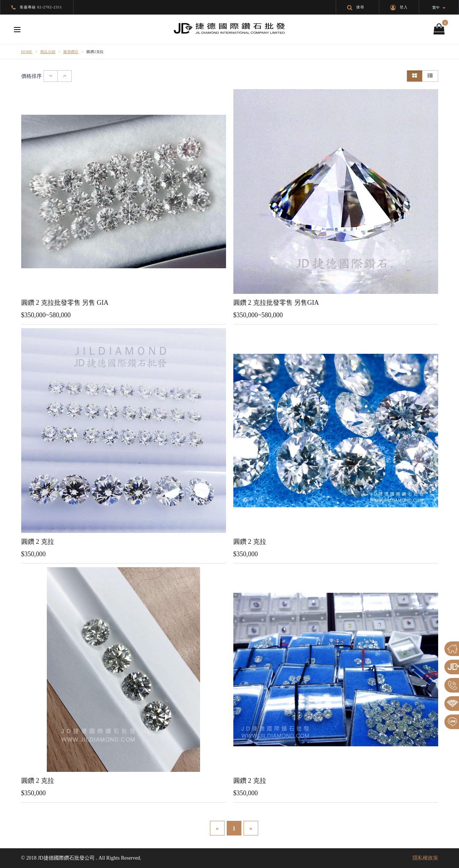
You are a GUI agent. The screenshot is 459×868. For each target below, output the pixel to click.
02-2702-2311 (50, 7)
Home (27, 52)
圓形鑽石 (71, 52)
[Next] (251, 828)
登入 (399, 7)
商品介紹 (48, 52)
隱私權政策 (425, 858)
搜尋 (356, 7)
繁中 (439, 7)
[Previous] (217, 828)
